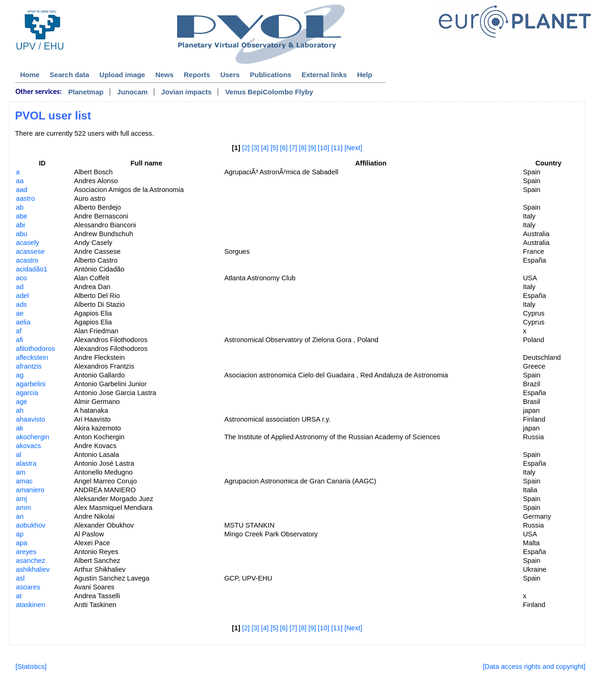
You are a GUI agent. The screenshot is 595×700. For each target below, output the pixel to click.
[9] (312, 148)
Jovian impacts (186, 92)
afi (19, 340)
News (164, 75)
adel (22, 296)
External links (324, 75)
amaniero (30, 490)
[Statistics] (31, 667)
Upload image (122, 75)
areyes (26, 552)
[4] (265, 148)
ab (20, 207)
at (19, 596)
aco (21, 278)
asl (20, 578)
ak (19, 428)
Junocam (132, 92)
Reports (197, 75)
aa (20, 181)
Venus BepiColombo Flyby (269, 92)
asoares (28, 587)
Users (230, 75)
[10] (324, 148)
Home (30, 75)
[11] (337, 148)
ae (20, 313)
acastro (27, 260)
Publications (271, 75)
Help (365, 75)
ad (20, 287)
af (19, 331)
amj (21, 499)
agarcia (27, 393)
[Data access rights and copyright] (534, 667)
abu (21, 234)
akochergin (33, 437)
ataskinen (30, 605)
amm (23, 508)
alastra (26, 463)
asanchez (30, 561)
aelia (23, 322)
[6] (284, 148)
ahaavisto (30, 419)
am (20, 472)
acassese (30, 251)
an (20, 516)
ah (20, 410)
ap (20, 534)
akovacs (28, 446)
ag (20, 375)
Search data (69, 75)
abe (21, 216)
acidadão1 (32, 269)
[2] (246, 148)
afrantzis (29, 366)
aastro (25, 198)
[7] (293, 148)
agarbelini (31, 384)
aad (21, 190)
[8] (303, 148)
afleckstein (32, 357)
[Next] (353, 148)
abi (20, 225)
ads (21, 304)
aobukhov (31, 525)
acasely (27, 243)
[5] (274, 148)
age (21, 402)
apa (21, 543)
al (18, 455)
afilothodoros (35, 349)
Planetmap (86, 92)
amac (24, 481)
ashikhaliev (33, 569)
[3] (255, 148)
